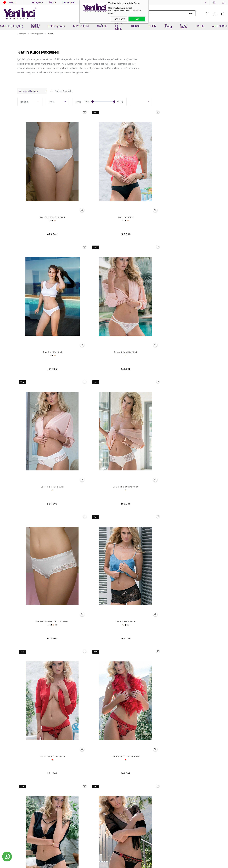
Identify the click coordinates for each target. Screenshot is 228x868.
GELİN (152, 26)
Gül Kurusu (191, 546)
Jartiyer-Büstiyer (26, 744)
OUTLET (22, 776)
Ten (43, 185)
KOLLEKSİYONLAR (27, 780)
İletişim (53, 2)
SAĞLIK (102, 26)
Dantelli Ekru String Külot (89, 271)
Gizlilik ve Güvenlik (76, 762)
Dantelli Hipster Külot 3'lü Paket (139, 271)
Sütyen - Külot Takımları (29, 739)
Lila (43, 546)
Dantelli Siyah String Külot (89, 452)
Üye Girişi (71, 776)
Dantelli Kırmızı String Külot (89, 362)
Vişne (44, 636)
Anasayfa (121, 725)
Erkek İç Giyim (24, 762)
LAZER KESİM (35, 26)
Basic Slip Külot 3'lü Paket (40, 181)
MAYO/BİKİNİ (81, 26)
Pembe (141, 636)
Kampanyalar (68, 2)
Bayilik (119, 762)
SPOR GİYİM (184, 26)
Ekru (188, 185)
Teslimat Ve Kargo (75, 734)
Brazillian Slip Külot (139, 181)
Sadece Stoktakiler (62, 91)
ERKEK (200, 26)
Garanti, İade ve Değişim (79, 753)
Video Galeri (122, 730)
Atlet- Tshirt (23, 753)
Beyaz (38, 185)
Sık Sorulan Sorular (76, 730)
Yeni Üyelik (72, 771)
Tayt (20, 748)
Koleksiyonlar (56, 26)
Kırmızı (40, 365)
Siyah (40, 185)
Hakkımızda (122, 744)
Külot (20, 730)
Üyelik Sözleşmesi (76, 739)
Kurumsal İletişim (124, 748)
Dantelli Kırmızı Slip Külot (40, 362)
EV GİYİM (168, 26)
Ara (190, 13)
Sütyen (21, 725)
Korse (20, 734)
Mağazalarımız (123, 753)
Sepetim (71, 757)
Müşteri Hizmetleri (76, 748)
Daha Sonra (119, 19)
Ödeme (70, 767)
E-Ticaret (104, 864)
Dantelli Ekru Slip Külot (188, 181)
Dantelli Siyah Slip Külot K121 (40, 452)
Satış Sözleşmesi (75, 744)
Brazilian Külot (89, 181)
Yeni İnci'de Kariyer (125, 734)
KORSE (136, 26)
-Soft (98, 864)
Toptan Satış (122, 739)
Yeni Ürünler (24, 771)
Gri (142, 275)
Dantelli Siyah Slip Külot (139, 362)
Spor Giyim (23, 757)
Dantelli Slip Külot (40, 542)
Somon (41, 636)
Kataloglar (121, 757)
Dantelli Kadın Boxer (188, 271)
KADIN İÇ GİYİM (119, 26)
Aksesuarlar (23, 767)
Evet (137, 19)
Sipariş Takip (37, 2)
